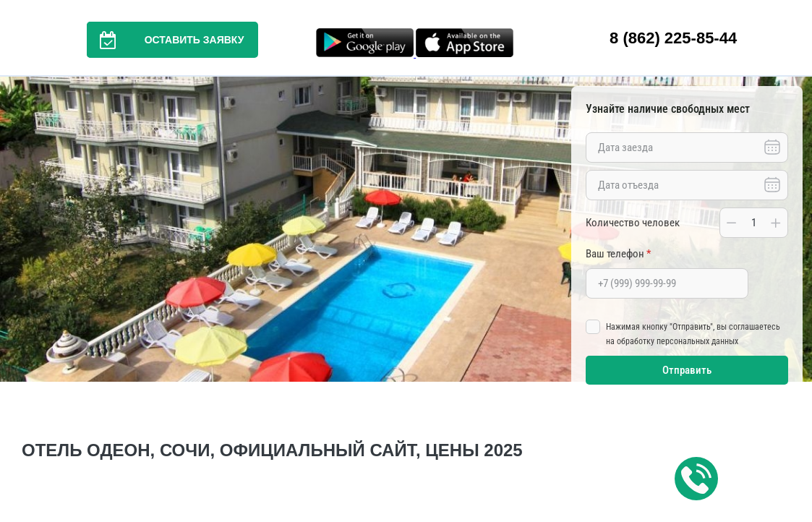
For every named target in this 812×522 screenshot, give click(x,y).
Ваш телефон (618, 254)
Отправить (687, 370)
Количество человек (633, 223)
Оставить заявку (166, 40)
